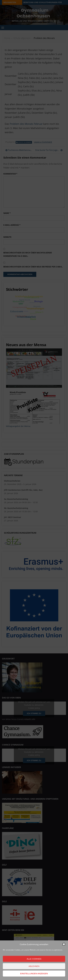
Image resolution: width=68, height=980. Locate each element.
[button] (64, 944)
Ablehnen (34, 966)
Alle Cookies (34, 959)
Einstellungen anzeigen (34, 974)
